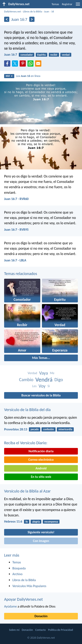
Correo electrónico (41, 460)
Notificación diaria (41, 451)
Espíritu (41, 55)
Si (49, 386)
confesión (49, 429)
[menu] (78, 6)
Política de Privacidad (61, 630)
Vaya (44, 373)
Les (34, 386)
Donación (41, 616)
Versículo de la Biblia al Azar (27, 491)
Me (52, 373)
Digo (59, 380)
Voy (42, 386)
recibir (54, 55)
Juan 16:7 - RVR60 (16, 199)
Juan (47, 11)
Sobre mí (14, 630)
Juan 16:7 (11, 55)
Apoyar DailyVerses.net (23, 599)
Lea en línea (28, 76)
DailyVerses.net (12, 11)
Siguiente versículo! (41, 532)
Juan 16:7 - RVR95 (16, 230)
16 (53, 11)
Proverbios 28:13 (16, 429)
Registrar (67, 4)
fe (27, 522)
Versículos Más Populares (29, 586)
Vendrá (44, 380)
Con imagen (41, 541)
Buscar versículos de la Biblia (41, 395)
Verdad (32, 373)
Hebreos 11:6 (13, 521)
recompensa (51, 522)
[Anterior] (7, 19)
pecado (35, 429)
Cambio (26, 380)
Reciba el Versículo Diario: (26, 443)
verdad (66, 55)
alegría (36, 522)
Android (41, 468)
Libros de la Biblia (32, 11)
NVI (9, 76)
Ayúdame (10, 606)
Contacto (40, 630)
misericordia (65, 429)
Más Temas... (41, 358)
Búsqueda (19, 568)
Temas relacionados (21, 274)
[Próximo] (32, 19)
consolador (27, 55)
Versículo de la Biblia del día (27, 410)
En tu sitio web (41, 477)
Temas (55, 4)
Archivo (17, 574)
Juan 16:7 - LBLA (15, 260)
